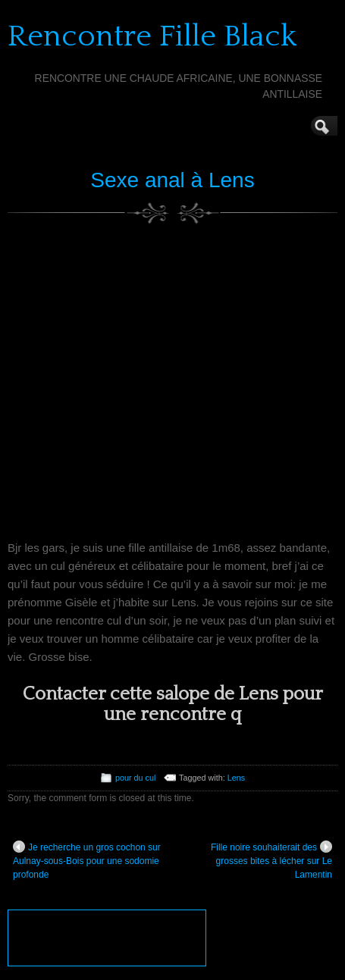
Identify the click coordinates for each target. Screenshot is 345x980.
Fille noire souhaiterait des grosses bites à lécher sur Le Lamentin (271, 860)
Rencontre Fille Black (152, 36)
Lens (236, 778)
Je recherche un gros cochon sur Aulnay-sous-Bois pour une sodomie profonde (87, 860)
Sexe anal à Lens (172, 180)
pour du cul (135, 778)
